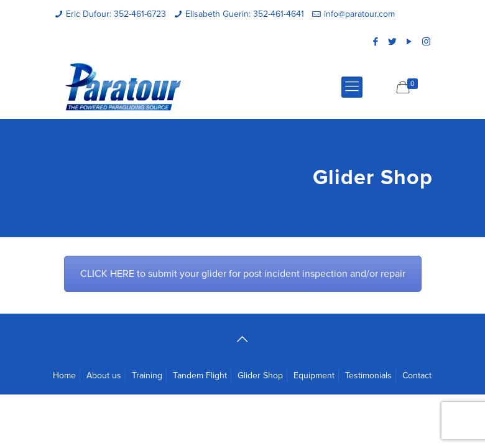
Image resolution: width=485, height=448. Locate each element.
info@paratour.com (359, 14)
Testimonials (368, 376)
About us (104, 376)
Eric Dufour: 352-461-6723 (116, 14)
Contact (417, 376)
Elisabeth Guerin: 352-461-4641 (245, 14)
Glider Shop (260, 376)
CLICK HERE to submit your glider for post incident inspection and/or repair (243, 274)
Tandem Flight (200, 376)
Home (64, 376)
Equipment (314, 376)
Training (147, 376)
